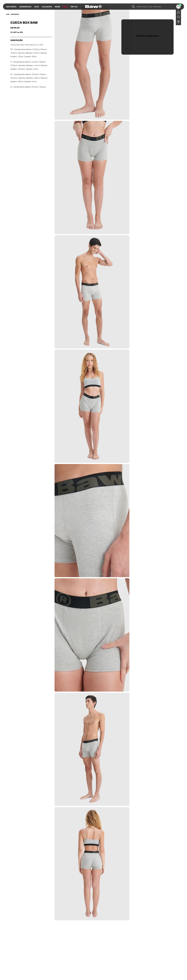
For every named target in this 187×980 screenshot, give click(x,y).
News (57, 6)
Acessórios (25, 6)
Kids (37, 6)
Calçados (47, 6)
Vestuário (11, 6)
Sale (65, 6)
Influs (74, 6)
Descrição (18, 40)
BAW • (8, 14)
